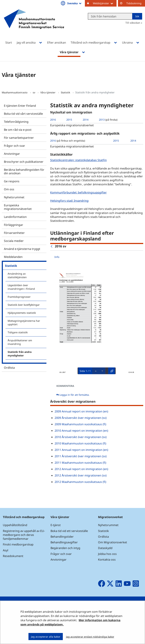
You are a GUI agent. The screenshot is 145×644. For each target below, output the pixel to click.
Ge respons (12, 181)
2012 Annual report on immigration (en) (81, 469)
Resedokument (13, 556)
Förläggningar (14, 225)
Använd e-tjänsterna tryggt (22, 249)
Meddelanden (13, 257)
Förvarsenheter (14, 233)
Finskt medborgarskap (18, 544)
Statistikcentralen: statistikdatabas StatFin (79, 160)
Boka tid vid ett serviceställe (69, 531)
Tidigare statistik (18, 332)
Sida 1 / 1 (85, 371)
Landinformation (15, 217)
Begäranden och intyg (65, 548)
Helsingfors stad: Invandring (70, 201)
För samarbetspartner (19, 138)
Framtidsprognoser (19, 297)
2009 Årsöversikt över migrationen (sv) (81, 418)
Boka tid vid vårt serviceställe (23, 114)
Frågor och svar (14, 146)
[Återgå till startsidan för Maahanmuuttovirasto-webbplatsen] (34, 24)
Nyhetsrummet (14, 197)
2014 (86, 120)
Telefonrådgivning (16, 122)
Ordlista (9, 368)
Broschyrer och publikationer (24, 162)
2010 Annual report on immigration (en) (81, 431)
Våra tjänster (48, 92)
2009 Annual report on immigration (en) (81, 411)
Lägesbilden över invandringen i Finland (21, 287)
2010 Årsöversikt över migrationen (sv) (81, 437)
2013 (102, 120)
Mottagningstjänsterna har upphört (24, 323)
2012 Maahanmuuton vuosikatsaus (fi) (80, 482)
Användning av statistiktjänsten (17, 275)
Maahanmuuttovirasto (15, 92)
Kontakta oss (107, 560)
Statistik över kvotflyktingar (24, 305)
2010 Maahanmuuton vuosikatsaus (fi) (80, 443)
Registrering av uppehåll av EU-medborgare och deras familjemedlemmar (24, 535)
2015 (69, 120)
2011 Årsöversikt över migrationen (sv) (81, 456)
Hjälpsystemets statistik (22, 313)
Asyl (6, 550)
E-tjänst (56, 525)
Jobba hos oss (107, 554)
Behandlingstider (62, 537)
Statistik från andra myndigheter (20, 354)
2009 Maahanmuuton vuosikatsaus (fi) (80, 424)
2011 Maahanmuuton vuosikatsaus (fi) (80, 463)
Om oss (9, 189)
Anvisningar (12, 154)
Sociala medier (14, 241)
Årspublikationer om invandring (20, 342)
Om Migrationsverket (113, 542)
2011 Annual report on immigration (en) (81, 450)
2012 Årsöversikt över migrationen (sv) (81, 475)
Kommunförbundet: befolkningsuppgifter (79, 192)
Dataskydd (105, 548)
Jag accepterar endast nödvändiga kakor (90, 637)
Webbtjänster (105, 3)
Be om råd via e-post (18, 130)
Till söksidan (133, 23)
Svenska (75, 3)
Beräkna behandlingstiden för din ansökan (24, 171)
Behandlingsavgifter (64, 542)
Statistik (66, 92)
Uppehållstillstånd (15, 525)
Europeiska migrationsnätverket (18, 207)
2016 (53, 120)
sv (34, 92)
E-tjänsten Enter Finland (20, 106)
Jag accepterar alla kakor (46, 637)
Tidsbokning (134, 3)
